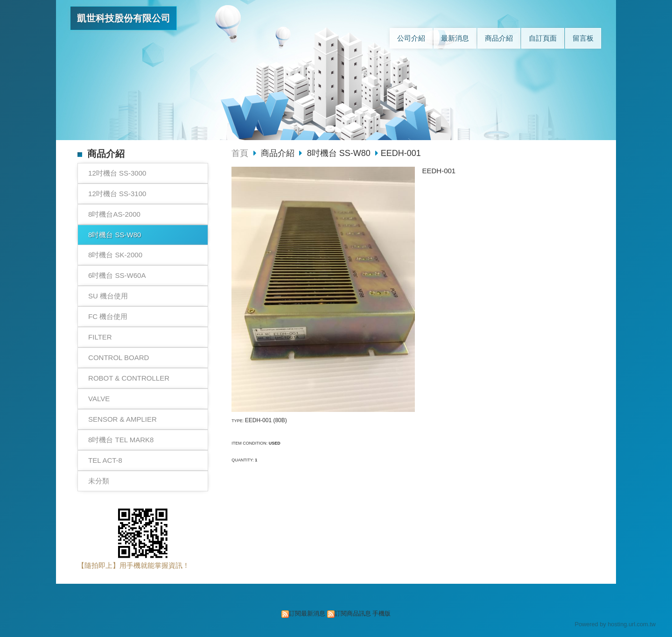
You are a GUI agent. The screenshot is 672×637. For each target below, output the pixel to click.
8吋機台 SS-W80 (115, 235)
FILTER (100, 337)
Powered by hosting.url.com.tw (615, 624)
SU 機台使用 (108, 296)
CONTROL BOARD (119, 357)
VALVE (99, 399)
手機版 (381, 613)
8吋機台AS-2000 (114, 214)
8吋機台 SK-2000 (115, 255)
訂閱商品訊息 (353, 613)
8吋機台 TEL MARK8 (121, 440)
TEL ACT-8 (105, 460)
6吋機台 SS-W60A (117, 275)
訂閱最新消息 (307, 613)
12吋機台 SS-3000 (117, 173)
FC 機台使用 (108, 316)
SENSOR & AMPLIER (122, 419)
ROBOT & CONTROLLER (129, 378)
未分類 (99, 481)
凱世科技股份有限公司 (124, 18)
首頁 (240, 153)
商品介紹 (279, 153)
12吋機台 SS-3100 (117, 194)
